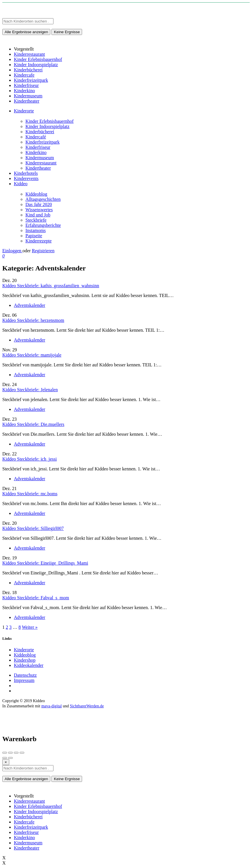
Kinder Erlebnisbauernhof (50, 121)
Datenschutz (25, 675)
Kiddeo (21, 184)
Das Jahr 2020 (39, 204)
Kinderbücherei (40, 132)
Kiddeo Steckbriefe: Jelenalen (30, 390)
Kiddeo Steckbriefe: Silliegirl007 (33, 528)
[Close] (6, 762)
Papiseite (34, 236)
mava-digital (52, 706)
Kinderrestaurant (41, 163)
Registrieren (43, 251)
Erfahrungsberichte (43, 225)
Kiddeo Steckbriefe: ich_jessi (29, 459)
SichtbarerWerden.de (87, 706)
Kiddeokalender (29, 665)
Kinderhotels (26, 173)
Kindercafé (36, 137)
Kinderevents (26, 178)
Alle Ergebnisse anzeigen (26, 32)
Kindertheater (38, 168)
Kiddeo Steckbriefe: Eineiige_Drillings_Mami (45, 563)
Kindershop (25, 660)
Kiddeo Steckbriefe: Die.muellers (33, 424)
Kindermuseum (40, 158)
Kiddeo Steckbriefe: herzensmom (33, 320)
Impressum (24, 680)
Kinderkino (36, 152)
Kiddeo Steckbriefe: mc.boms (30, 494)
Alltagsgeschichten (43, 199)
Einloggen (12, 251)
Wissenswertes (39, 210)
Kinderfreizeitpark (42, 142)
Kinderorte (24, 111)
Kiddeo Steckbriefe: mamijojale (32, 355)
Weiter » (30, 627)
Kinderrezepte (39, 241)
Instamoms (36, 230)
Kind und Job (38, 215)
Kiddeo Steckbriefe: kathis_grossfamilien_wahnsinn (51, 286)
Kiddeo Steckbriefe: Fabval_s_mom (36, 598)
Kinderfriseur (38, 147)
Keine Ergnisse (67, 32)
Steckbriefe (36, 220)
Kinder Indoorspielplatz (47, 126)
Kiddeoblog (36, 194)
